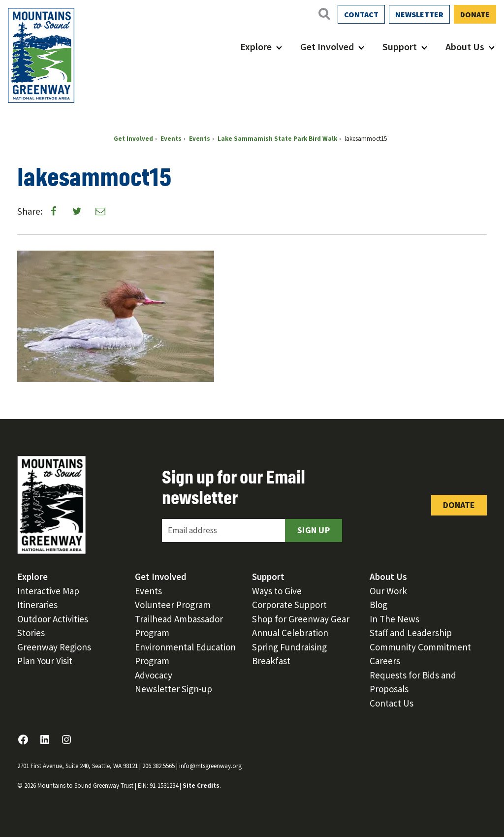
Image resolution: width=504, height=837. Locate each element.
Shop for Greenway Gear (301, 619)
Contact (361, 14)
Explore (256, 47)
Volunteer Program (173, 605)
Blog (378, 605)
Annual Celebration (290, 633)
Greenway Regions (54, 647)
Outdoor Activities (53, 619)
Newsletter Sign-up (173, 689)
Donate (475, 14)
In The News (394, 619)
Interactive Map (48, 591)
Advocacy (154, 675)
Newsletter (419, 14)
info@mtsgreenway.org (210, 766)
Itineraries (37, 605)
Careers (385, 661)
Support (400, 47)
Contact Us (392, 703)
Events (148, 591)
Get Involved (327, 47)
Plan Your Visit (45, 661)
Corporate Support (289, 605)
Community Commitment (420, 647)
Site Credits (201, 786)
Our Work (388, 591)
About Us (465, 47)
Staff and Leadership (411, 633)
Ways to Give (277, 591)
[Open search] (324, 14)
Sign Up (314, 530)
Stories (31, 633)
